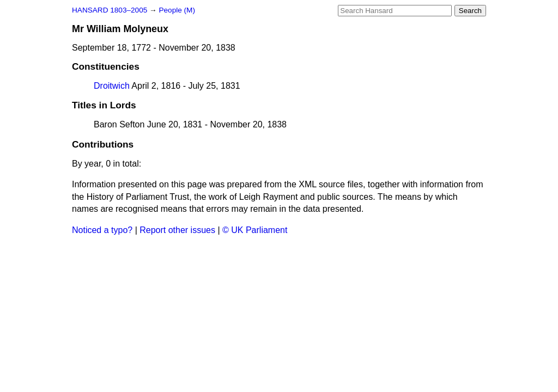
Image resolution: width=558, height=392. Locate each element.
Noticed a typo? (102, 230)
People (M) (177, 10)
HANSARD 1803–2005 (110, 10)
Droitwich (112, 86)
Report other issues (177, 230)
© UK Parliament (255, 230)
